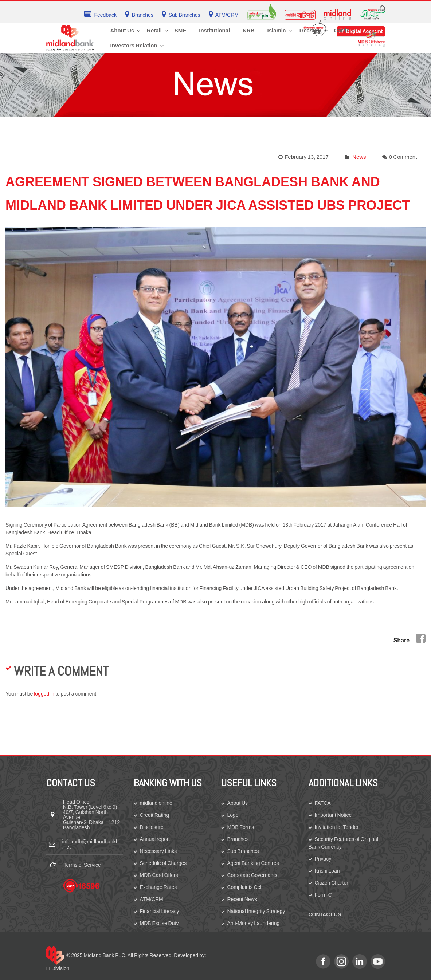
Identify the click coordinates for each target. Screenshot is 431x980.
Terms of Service (82, 865)
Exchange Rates (158, 887)
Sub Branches (243, 851)
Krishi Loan (327, 871)
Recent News (242, 899)
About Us (238, 803)
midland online (156, 803)
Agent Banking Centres (253, 863)
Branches (238, 839)
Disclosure (152, 827)
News (359, 157)
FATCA (323, 803)
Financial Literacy (160, 911)
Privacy (323, 859)
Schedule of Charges (163, 863)
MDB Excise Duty (159, 923)
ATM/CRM (152, 899)
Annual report (155, 839)
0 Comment (403, 157)
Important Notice (333, 815)
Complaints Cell (245, 887)
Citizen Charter (332, 883)
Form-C (323, 895)
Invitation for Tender (337, 827)
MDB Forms (241, 827)
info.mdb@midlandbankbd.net (92, 844)
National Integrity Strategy (256, 911)
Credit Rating (155, 815)
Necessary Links (158, 851)
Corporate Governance (253, 875)
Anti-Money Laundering (254, 923)
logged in (44, 694)
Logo (233, 815)
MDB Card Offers (159, 875)
